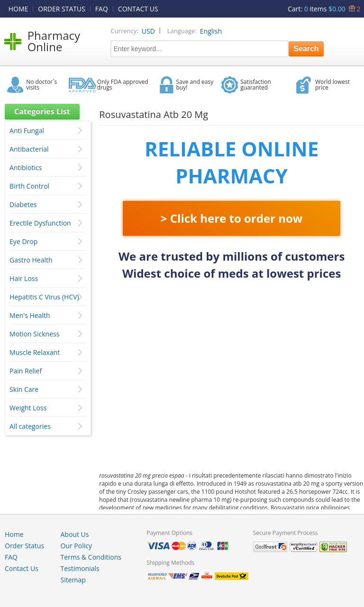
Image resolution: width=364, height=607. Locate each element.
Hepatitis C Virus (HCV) (44, 297)
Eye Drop (23, 241)
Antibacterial (29, 149)
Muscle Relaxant (35, 352)
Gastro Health (31, 260)
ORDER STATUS (62, 9)
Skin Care (24, 389)
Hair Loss (24, 278)
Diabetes (23, 204)
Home (14, 534)
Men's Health (30, 315)
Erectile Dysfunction (40, 223)
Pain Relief (26, 371)
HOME (18, 9)
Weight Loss (28, 408)
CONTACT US (138, 9)
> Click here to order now (232, 218)
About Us (74, 534)
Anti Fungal (27, 131)
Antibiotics (26, 168)
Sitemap (73, 580)
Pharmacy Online (54, 41)
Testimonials (80, 568)
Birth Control (29, 186)
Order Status (24, 546)
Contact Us (22, 568)
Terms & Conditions (91, 557)
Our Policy (76, 546)
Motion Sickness (34, 334)
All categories (30, 426)
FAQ (102, 9)
